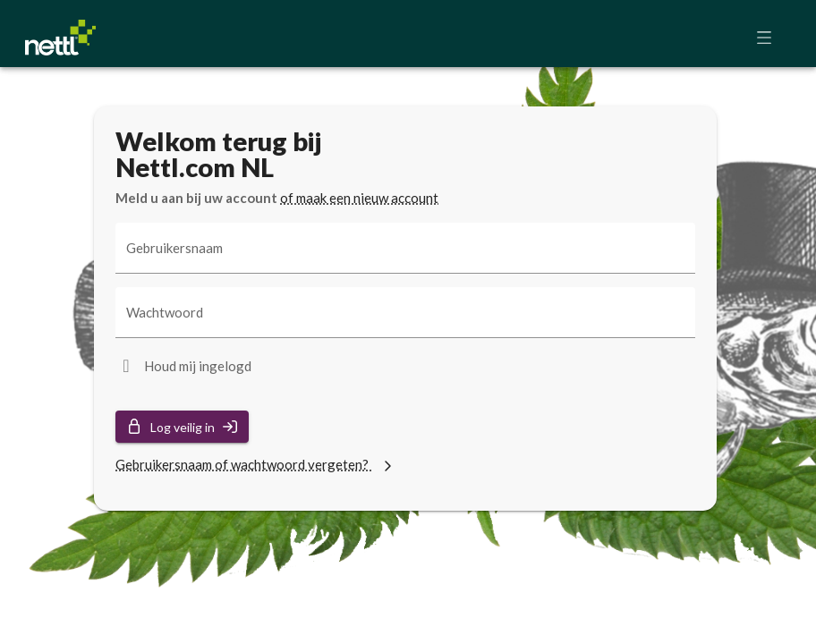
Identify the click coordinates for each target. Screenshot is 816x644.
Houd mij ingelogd (198, 366)
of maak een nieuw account (359, 198)
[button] (769, 38)
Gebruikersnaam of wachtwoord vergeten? (256, 464)
